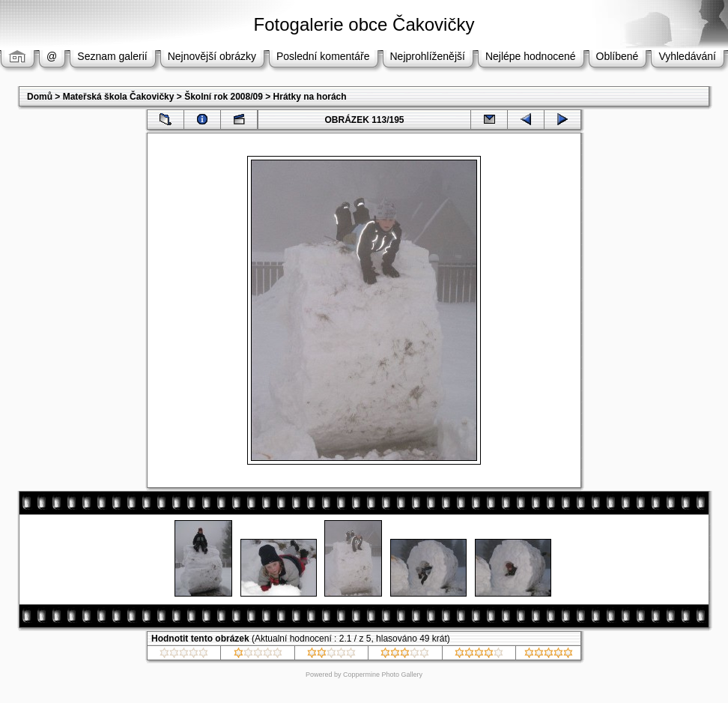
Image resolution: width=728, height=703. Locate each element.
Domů (40, 97)
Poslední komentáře (323, 56)
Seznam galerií (112, 56)
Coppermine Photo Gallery (383, 675)
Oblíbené (618, 56)
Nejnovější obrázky (212, 56)
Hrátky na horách (310, 97)
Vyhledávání (687, 56)
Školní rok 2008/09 (224, 97)
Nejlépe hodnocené (531, 56)
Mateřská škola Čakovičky (119, 97)
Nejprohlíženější (428, 56)
